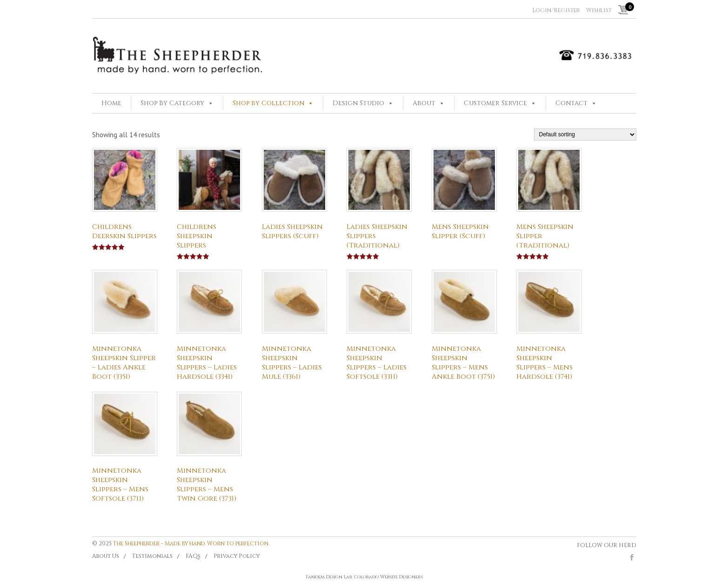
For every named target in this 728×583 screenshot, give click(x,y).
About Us (106, 556)
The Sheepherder (136, 543)
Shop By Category (172, 103)
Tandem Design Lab (328, 577)
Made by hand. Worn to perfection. (217, 543)
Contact (571, 103)
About (424, 103)
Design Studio (358, 103)
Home (111, 103)
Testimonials (152, 556)
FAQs (193, 556)
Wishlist (599, 10)
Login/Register (556, 10)
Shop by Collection (268, 103)
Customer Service (495, 103)
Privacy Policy (237, 556)
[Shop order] (585, 134)
